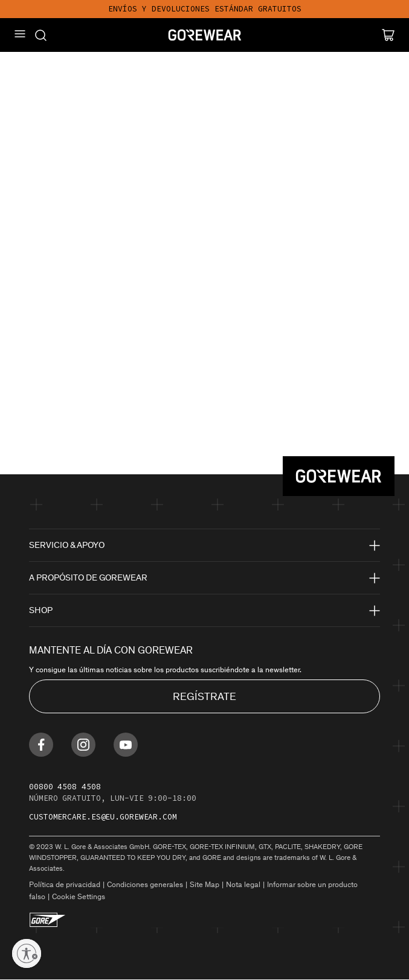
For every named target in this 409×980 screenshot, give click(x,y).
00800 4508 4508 (65, 787)
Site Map (204, 884)
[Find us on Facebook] (41, 745)
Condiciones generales (145, 884)
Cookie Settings (79, 896)
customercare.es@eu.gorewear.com (103, 817)
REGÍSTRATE (204, 696)
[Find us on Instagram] (83, 745)
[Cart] (388, 35)
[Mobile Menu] (20, 34)
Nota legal (243, 884)
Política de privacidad (65, 884)
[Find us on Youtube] (126, 745)
